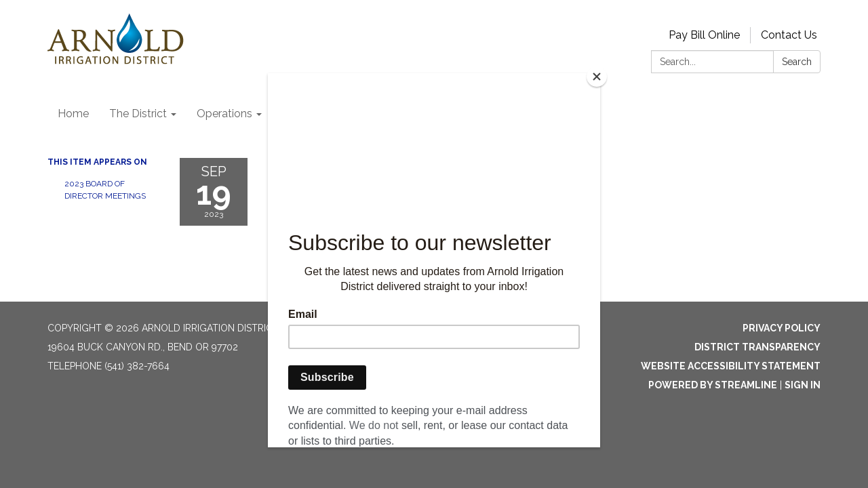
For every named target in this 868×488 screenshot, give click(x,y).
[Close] (597, 77)
